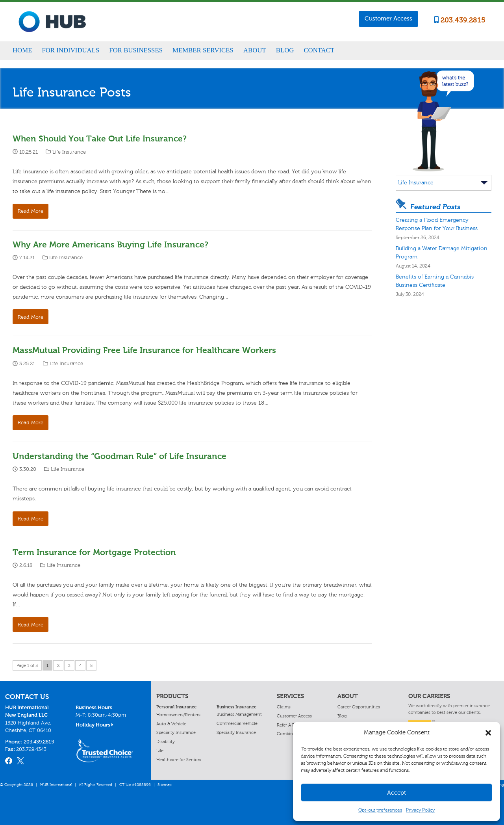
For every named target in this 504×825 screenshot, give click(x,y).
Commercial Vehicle (237, 723)
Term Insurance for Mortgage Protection (94, 552)
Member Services (203, 50)
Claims (284, 707)
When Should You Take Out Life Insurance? (100, 138)
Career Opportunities (359, 707)
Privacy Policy (420, 810)
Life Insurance (69, 152)
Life (160, 751)
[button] (488, 733)
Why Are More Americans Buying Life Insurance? (110, 244)
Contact (319, 50)
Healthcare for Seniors (179, 760)
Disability (166, 741)
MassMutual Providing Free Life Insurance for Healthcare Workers (144, 350)
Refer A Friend (291, 725)
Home (22, 50)
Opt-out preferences (380, 810)
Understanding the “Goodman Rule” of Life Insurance (120, 456)
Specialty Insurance (176, 732)
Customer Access (388, 19)
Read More (31, 211)
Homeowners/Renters (178, 715)
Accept (397, 793)
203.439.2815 (460, 20)
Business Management (239, 714)
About (255, 50)
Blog (285, 50)
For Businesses (136, 50)
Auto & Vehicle (171, 724)
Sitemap (165, 785)
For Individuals (70, 50)
